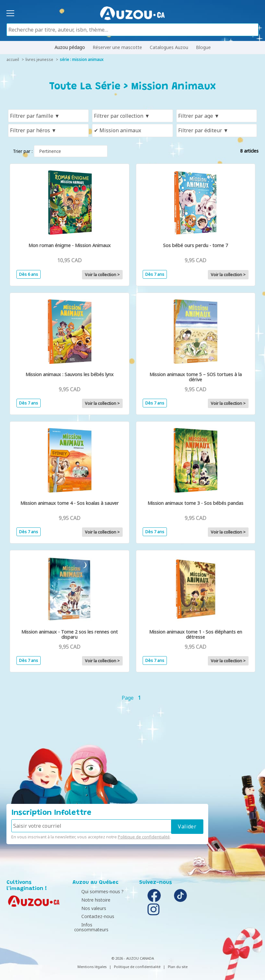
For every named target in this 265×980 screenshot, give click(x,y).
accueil (13, 60)
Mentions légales (92, 961)
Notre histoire (89, 900)
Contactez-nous (91, 916)
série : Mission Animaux (82, 60)
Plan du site (178, 961)
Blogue (203, 47)
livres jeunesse (39, 60)
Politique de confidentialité (144, 837)
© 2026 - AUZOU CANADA (133, 953)
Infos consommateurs (97, 925)
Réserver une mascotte (117, 47)
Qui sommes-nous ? (95, 891)
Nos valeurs (87, 908)
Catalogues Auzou (169, 47)
